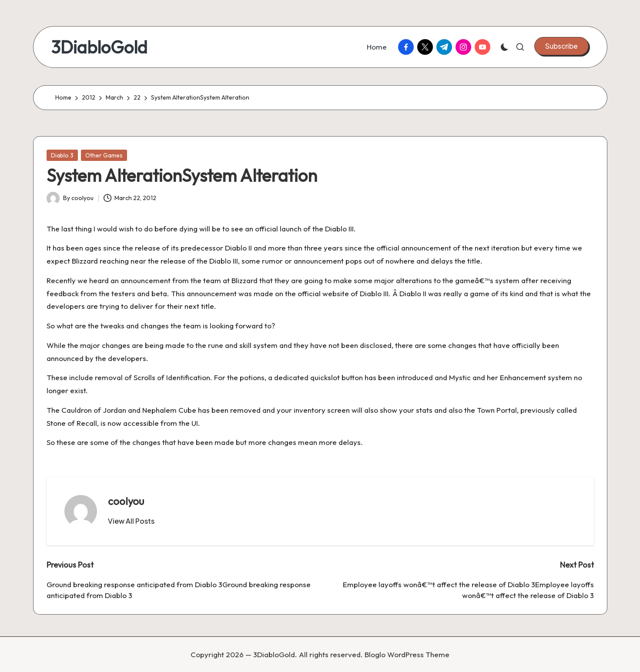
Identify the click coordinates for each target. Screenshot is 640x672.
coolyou (126, 501)
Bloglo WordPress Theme (407, 654)
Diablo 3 (62, 155)
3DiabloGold (99, 47)
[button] (561, 46)
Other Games (104, 155)
